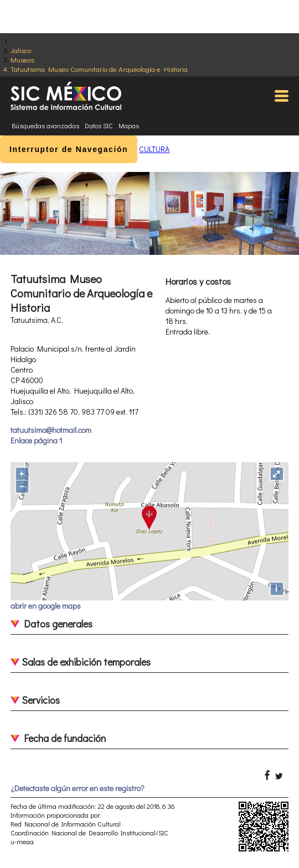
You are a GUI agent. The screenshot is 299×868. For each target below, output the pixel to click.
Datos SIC (99, 126)
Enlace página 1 (36, 440)
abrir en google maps (46, 606)
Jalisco (21, 50)
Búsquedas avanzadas (45, 126)
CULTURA (154, 149)
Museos (22, 59)
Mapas (129, 126)
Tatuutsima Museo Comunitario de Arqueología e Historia (99, 69)
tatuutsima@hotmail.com (51, 430)
